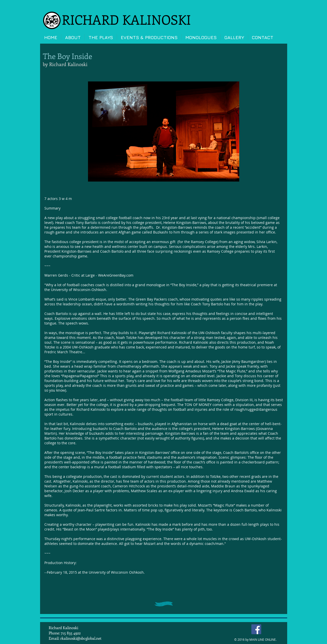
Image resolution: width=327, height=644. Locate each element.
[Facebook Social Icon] (256, 629)
